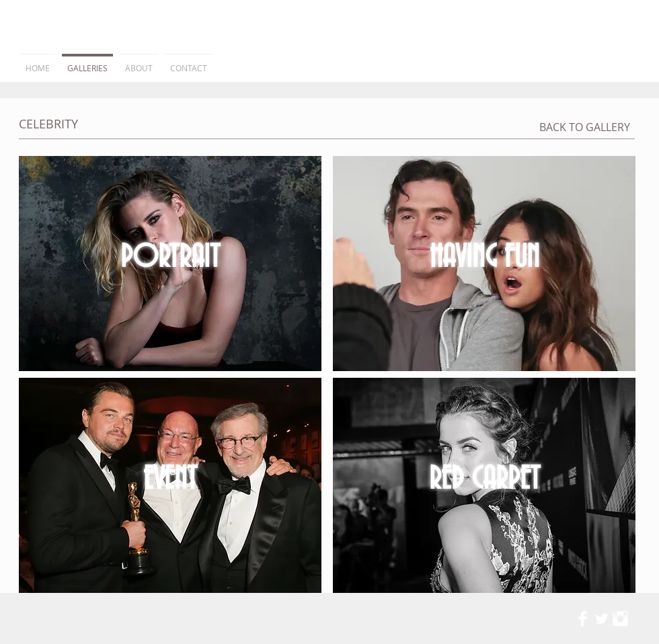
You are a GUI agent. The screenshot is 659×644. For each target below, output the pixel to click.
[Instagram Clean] (620, 619)
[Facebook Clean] (583, 619)
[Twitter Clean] (602, 619)
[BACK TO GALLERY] (584, 127)
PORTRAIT (170, 258)
